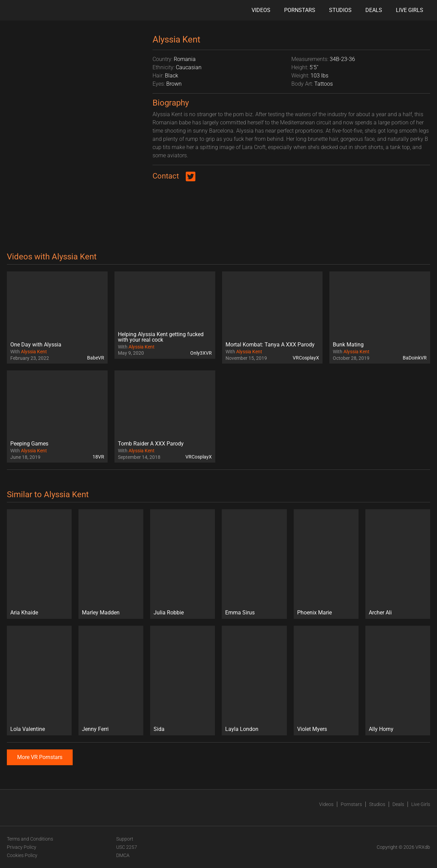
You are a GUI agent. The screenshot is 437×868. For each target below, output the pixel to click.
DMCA (123, 855)
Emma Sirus (240, 613)
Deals (374, 10)
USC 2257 (127, 847)
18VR (98, 457)
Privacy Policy (22, 847)
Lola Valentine (28, 729)
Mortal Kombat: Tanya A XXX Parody (270, 345)
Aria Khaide (24, 613)
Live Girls (410, 10)
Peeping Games (29, 444)
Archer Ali (380, 613)
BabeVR (96, 358)
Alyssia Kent (34, 352)
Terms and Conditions (30, 839)
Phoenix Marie (314, 613)
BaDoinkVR (415, 358)
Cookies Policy (22, 855)
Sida (159, 729)
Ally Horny (381, 729)
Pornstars (300, 10)
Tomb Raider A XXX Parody (151, 444)
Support (125, 839)
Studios (340, 10)
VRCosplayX (306, 358)
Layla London (242, 729)
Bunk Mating (348, 345)
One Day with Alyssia (36, 345)
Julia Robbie (169, 613)
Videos (261, 10)
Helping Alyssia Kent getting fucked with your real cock (161, 337)
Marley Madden (101, 613)
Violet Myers (312, 729)
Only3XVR (201, 353)
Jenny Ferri (95, 729)
